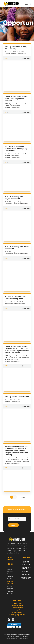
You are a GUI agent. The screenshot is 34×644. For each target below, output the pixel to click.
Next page (23, 497)
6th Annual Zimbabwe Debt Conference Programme (15, 298)
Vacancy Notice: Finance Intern (17, 397)
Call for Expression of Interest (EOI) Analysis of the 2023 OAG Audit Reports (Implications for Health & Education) (17, 350)
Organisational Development (26, 578)
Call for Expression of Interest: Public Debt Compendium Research (16, 99)
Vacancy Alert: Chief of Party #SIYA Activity (16, 48)
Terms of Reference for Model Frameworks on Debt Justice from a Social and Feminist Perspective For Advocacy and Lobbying (16, 451)
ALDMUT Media (23, 638)
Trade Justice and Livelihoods (26, 573)
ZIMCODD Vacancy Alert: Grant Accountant (17, 248)
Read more (27, 58)
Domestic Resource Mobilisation (26, 563)
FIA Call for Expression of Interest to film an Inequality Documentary (16, 149)
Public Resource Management (26, 568)
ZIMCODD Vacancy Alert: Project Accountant (14, 198)
